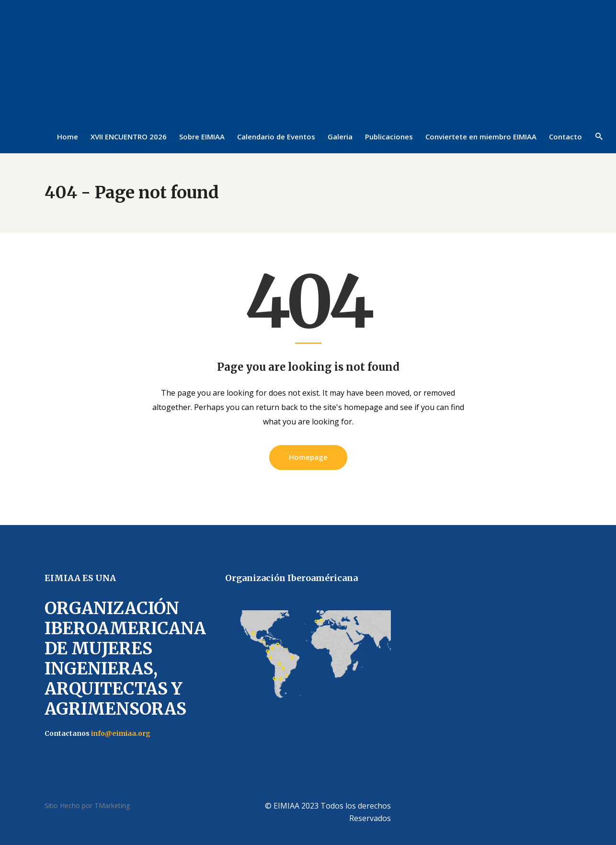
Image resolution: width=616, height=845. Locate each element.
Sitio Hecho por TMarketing (87, 805)
